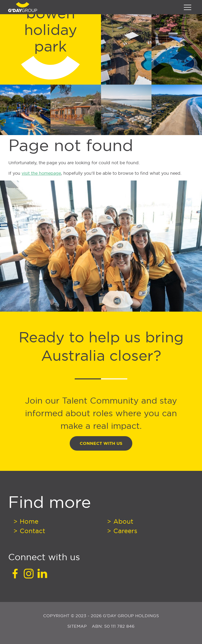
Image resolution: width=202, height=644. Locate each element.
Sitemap (78, 626)
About (122, 521)
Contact (32, 531)
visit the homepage (41, 173)
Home (28, 521)
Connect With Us (101, 443)
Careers (124, 531)
